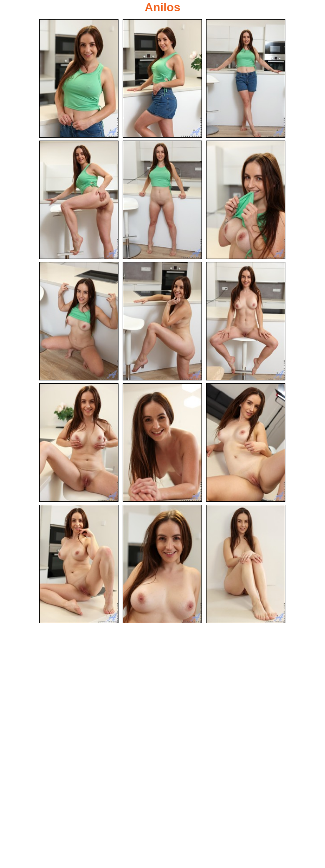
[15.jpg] (246, 564)
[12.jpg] (246, 443)
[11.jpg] (162, 443)
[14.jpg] (162, 564)
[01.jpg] (79, 78)
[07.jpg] (79, 321)
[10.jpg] (79, 443)
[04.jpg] (79, 200)
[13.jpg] (79, 564)
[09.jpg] (246, 321)
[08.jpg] (162, 321)
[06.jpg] (246, 200)
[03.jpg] (246, 78)
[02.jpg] (162, 78)
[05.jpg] (162, 200)
